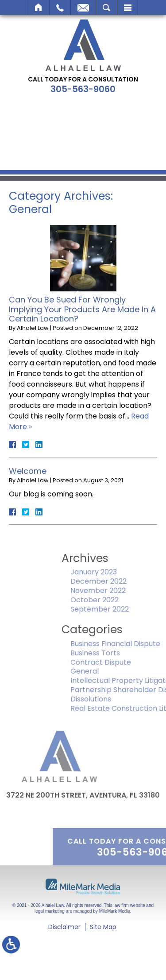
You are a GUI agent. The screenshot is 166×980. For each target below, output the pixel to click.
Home (39, 8)
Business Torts (113, 653)
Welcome (28, 471)
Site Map (103, 927)
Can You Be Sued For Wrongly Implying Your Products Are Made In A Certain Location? (82, 309)
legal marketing (50, 911)
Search (106, 8)
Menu (127, 8)
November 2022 (116, 591)
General (102, 671)
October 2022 (112, 600)
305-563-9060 (83, 89)
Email (83, 8)
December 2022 (116, 581)
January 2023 (111, 572)
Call (60, 8)
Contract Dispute (118, 662)
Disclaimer (64, 927)
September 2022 (117, 609)
